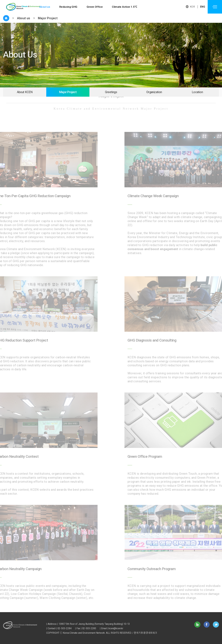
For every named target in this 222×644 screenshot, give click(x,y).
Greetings (111, 92)
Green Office (95, 7)
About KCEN (25, 92)
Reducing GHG (68, 7)
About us (45, 7)
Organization (154, 92)
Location (197, 92)
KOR (192, 7)
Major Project (48, 18)
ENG (203, 7)
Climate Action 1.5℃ (125, 7)
